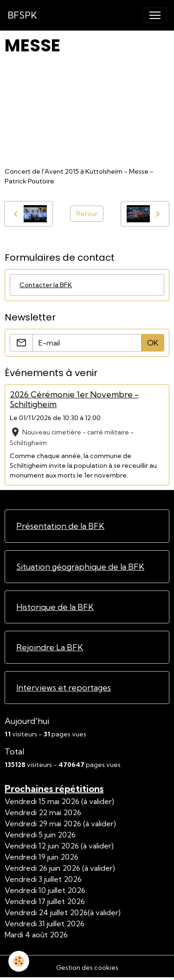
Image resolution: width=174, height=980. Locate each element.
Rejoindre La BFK (50, 647)
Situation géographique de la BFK (80, 567)
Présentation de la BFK (60, 526)
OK (153, 343)
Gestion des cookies (87, 967)
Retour (87, 214)
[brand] (22, 15)
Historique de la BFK (55, 607)
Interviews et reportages (64, 688)
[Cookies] (19, 961)
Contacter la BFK (46, 285)
